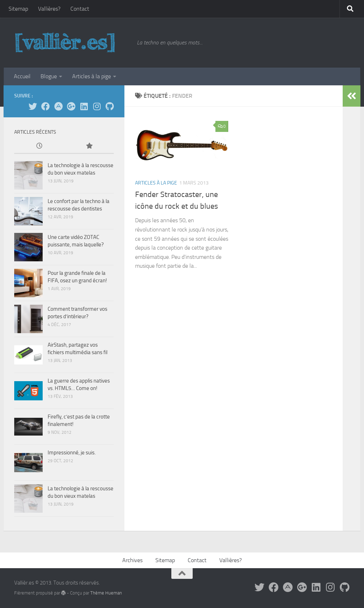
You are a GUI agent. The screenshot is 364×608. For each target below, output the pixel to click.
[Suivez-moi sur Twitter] (33, 106)
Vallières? (49, 9)
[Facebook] (45, 106)
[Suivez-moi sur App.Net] (58, 106)
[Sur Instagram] (97, 106)
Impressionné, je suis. (72, 453)
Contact (80, 9)
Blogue (49, 76)
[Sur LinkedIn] (84, 106)
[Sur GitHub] (109, 106)
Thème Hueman (106, 593)
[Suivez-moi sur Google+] (71, 106)
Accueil (22, 76)
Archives (132, 560)
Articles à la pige (92, 76)
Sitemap (18, 9)
